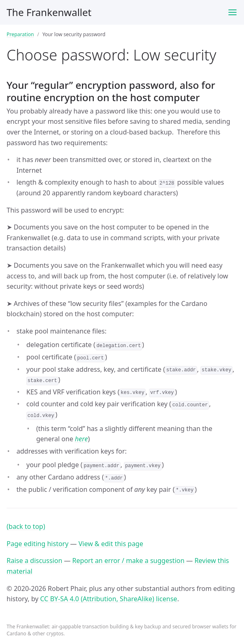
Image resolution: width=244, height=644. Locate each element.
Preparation (20, 34)
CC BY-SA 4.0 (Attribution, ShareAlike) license (109, 599)
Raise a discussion (34, 561)
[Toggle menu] (232, 12)
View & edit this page (111, 544)
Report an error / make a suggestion (129, 561)
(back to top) (26, 526)
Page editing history (37, 544)
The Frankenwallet (49, 12)
